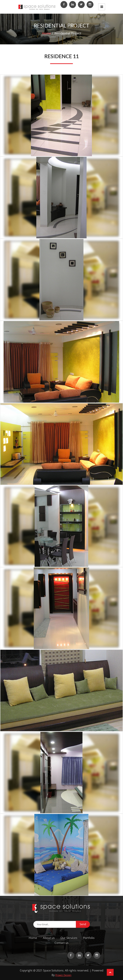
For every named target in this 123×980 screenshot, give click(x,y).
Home (46, 33)
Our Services (69, 938)
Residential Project (68, 33)
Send (83, 924)
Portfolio (89, 938)
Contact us (61, 943)
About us (49, 938)
